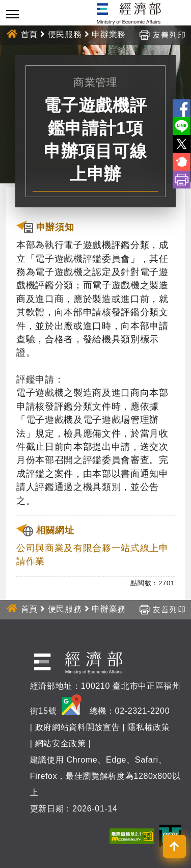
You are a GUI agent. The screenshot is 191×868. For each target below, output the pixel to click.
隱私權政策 (148, 727)
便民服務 (65, 34)
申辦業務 (109, 34)
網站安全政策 (61, 743)
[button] (174, 846)
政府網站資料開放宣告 (78, 727)
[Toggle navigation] (12, 14)
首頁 (29, 34)
